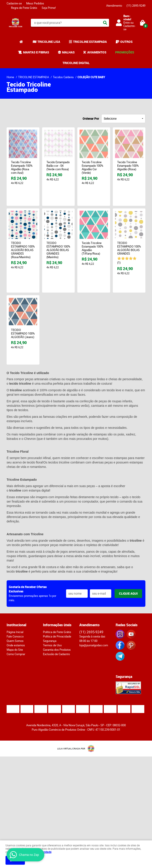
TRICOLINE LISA (49, 42)
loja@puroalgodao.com (94, 645)
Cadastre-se (14, 3)
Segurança (50, 641)
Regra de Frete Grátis (24, 8)
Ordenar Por (91, 118)
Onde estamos (16, 645)
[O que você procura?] (105, 23)
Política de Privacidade (57, 636)
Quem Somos (15, 641)
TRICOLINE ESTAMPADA (90, 42)
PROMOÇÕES (125, 52)
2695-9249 (136, 6)
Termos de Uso (52, 645)
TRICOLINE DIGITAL (76, 63)
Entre (127, 23)
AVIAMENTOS (97, 52)
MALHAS (68, 52)
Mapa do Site (15, 650)
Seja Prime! (49, 8)
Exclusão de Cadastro (56, 654)
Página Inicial (15, 632)
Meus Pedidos (35, 3)
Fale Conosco (15, 636)
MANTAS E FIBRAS (36, 52)
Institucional (16, 625)
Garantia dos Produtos (57, 650)
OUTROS (126, 42)
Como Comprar (16, 654)
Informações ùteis (57, 625)
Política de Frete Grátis (57, 632)
